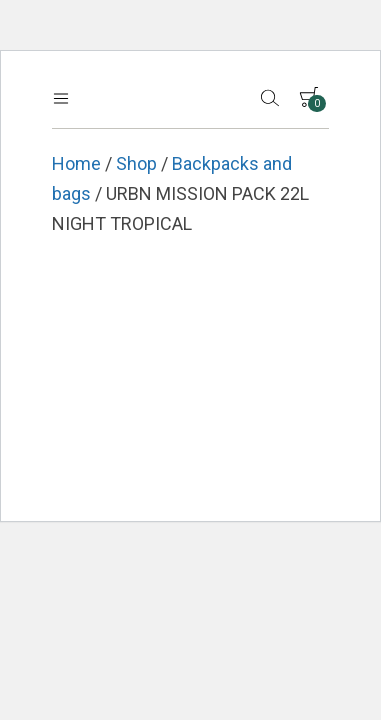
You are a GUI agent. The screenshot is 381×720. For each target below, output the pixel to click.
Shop (136, 163)
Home (76, 163)
